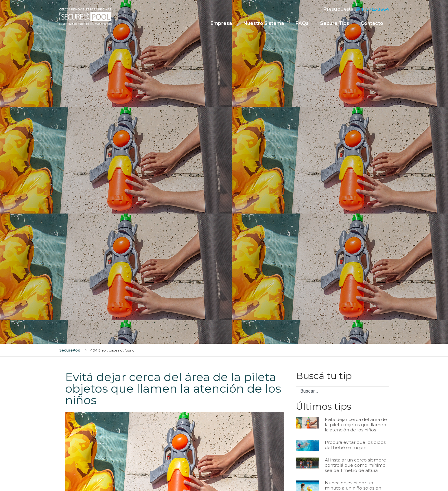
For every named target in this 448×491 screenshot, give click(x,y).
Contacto (372, 23)
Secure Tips (335, 23)
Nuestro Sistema (264, 23)
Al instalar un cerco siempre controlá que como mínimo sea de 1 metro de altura (355, 465)
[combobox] (342, 391)
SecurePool (70, 350)
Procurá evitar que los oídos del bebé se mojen (355, 445)
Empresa (221, 23)
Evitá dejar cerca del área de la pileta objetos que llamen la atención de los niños (356, 425)
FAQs (302, 23)
